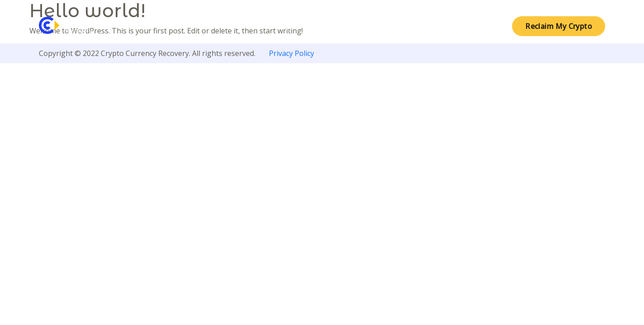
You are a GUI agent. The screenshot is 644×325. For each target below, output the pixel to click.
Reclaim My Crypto (559, 26)
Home (219, 26)
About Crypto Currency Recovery (314, 26)
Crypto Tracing (427, 26)
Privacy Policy (291, 53)
